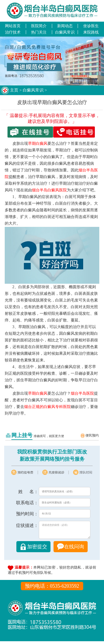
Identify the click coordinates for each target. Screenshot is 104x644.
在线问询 (74, 549)
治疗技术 (13, 32)
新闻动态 (65, 26)
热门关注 (39, 32)
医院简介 (39, 26)
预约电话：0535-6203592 (52, 589)
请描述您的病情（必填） (65, 531)
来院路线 (91, 32)
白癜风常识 (65, 32)
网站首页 (13, 26)
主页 (14, 90)
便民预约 (92, 435)
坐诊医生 (91, 26)
